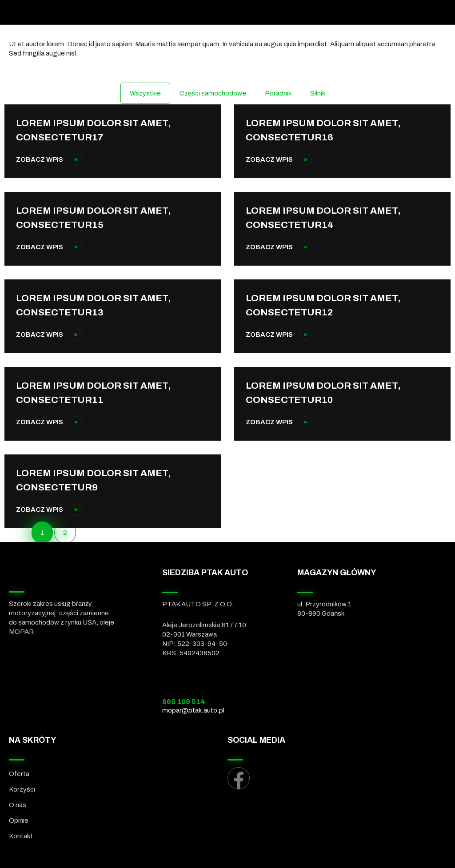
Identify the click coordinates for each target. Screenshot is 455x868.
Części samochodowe (213, 93)
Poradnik (278, 93)
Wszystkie (145, 93)
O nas (18, 805)
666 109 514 (184, 702)
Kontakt (21, 836)
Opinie (19, 820)
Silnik (318, 93)
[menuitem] (118, 850)
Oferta (19, 774)
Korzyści (22, 789)
